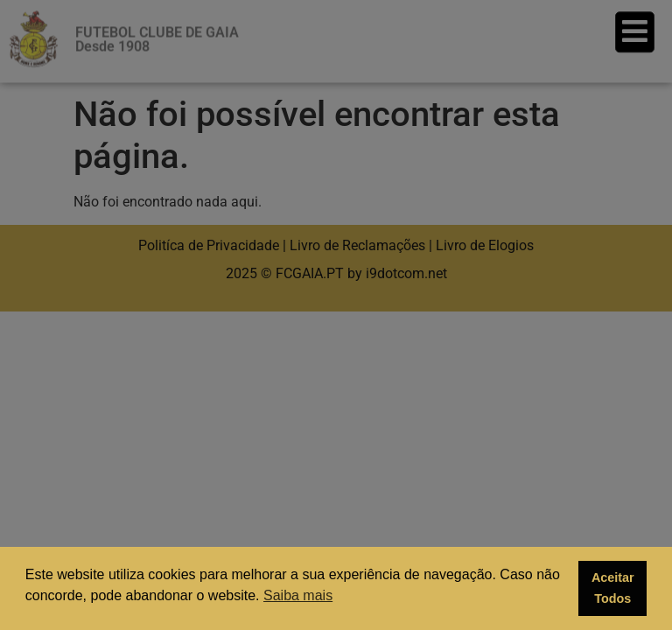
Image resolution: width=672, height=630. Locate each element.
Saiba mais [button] (298, 595)
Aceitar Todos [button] (613, 588)
